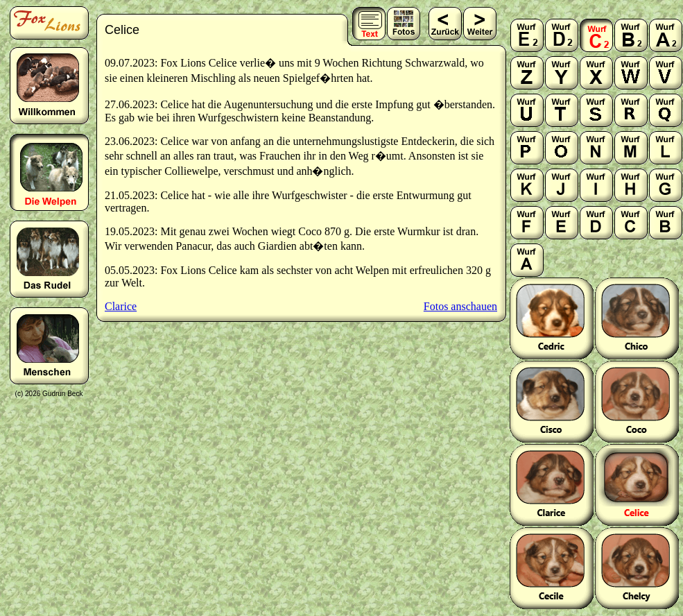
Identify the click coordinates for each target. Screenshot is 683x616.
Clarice (121, 306)
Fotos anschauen (460, 306)
